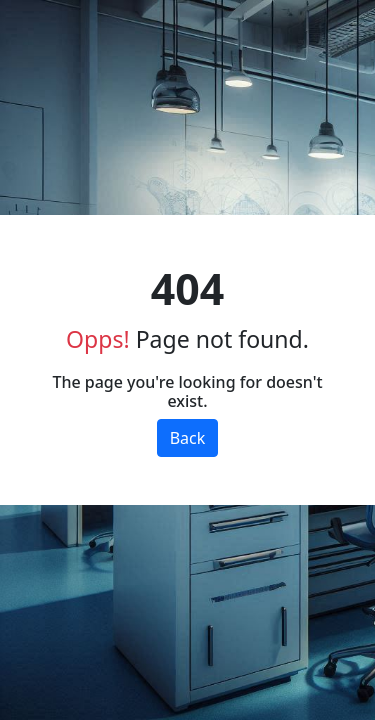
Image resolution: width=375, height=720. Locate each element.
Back (188, 438)
